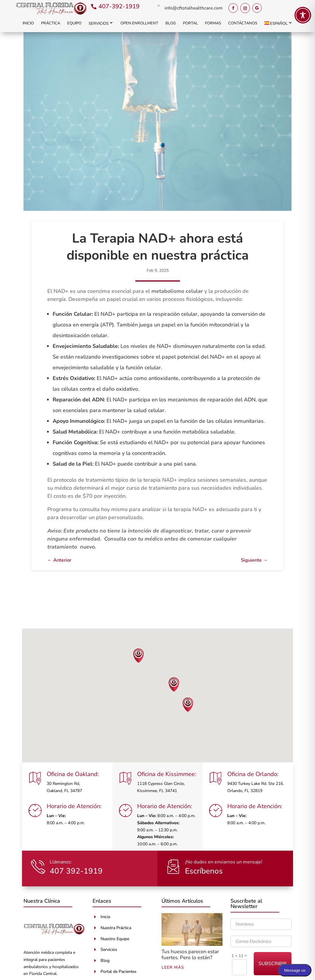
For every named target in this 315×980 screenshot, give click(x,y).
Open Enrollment (139, 23)
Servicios (99, 23)
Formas (213, 23)
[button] (139, 656)
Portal (190, 23)
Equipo (74, 23)
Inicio (28, 23)
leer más (173, 967)
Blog (171, 23)
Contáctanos (243, 23)
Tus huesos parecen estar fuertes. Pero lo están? (190, 955)
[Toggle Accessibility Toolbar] (303, 15)
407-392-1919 (119, 6)
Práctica (51, 23)
